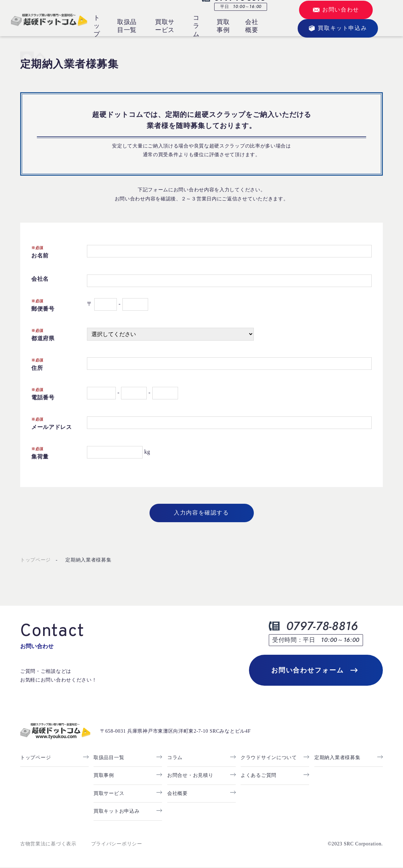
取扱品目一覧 (127, 26)
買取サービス (165, 26)
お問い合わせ (336, 10)
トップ (97, 26)
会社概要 (252, 26)
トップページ (35, 560)
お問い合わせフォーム (314, 671)
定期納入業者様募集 (88, 560)
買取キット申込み (338, 28)
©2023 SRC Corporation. (355, 844)
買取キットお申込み (116, 812)
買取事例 (223, 26)
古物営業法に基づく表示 (48, 844)
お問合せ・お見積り (190, 776)
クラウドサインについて (269, 758)
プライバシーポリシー (117, 844)
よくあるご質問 (259, 776)
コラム (196, 26)
